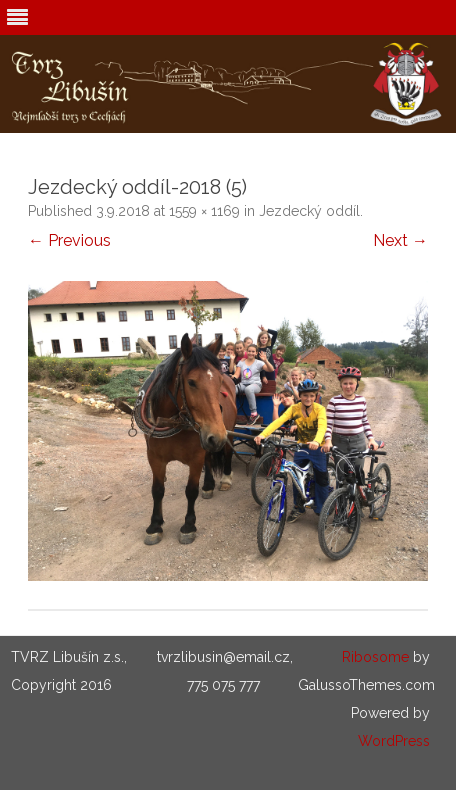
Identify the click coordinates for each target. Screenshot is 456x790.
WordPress (394, 741)
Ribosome (375, 657)
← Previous (69, 240)
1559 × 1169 (204, 211)
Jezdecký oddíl (309, 211)
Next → (400, 240)
